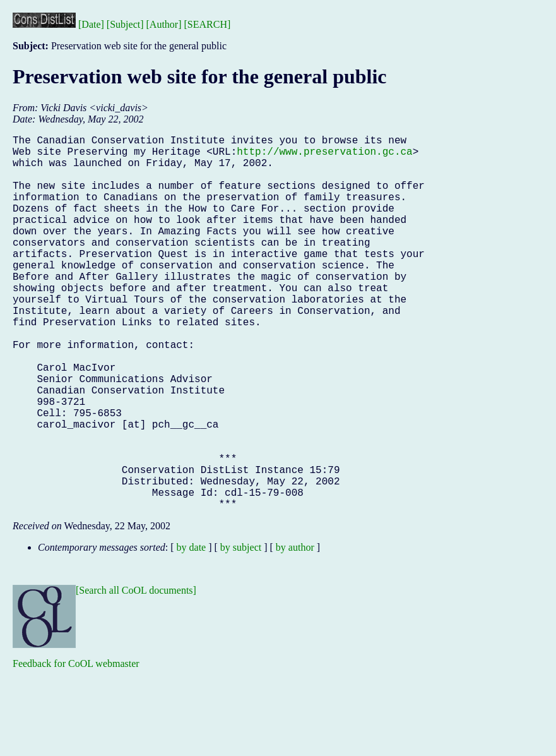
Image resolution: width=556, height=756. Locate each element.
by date (192, 631)
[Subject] (125, 24)
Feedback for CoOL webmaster (76, 747)
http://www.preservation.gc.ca (324, 156)
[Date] (91, 24)
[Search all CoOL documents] (136, 674)
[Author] (164, 24)
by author (295, 631)
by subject (241, 631)
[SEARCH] (208, 24)
